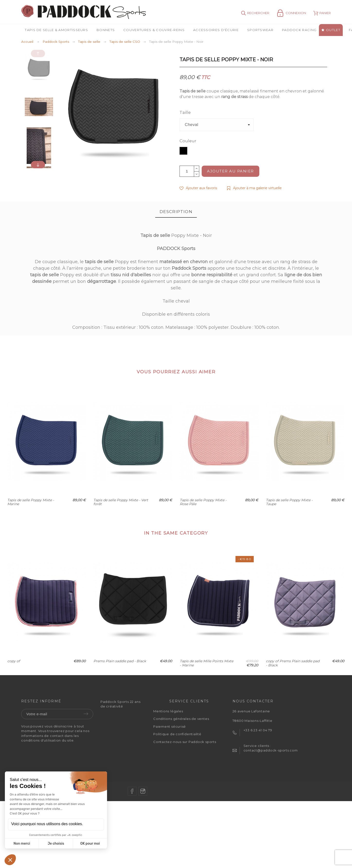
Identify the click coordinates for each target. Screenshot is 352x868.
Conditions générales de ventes (181, 719)
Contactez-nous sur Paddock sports (185, 742)
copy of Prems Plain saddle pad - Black (292, 663)
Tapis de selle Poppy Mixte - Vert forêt (121, 502)
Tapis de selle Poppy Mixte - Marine (31, 502)
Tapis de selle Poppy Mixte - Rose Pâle (203, 502)
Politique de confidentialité (177, 734)
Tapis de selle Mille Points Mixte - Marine (206, 663)
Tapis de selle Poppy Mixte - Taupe (289, 502)
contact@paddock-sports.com (271, 750)
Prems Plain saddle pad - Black (120, 661)
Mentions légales (168, 711)
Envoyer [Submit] (86, 714)
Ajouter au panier (230, 171)
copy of (14, 661)
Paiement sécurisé (170, 726)
